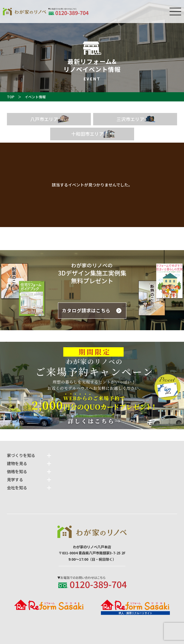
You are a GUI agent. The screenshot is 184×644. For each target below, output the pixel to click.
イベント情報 (35, 97)
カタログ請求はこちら (86, 310)
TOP (11, 97)
